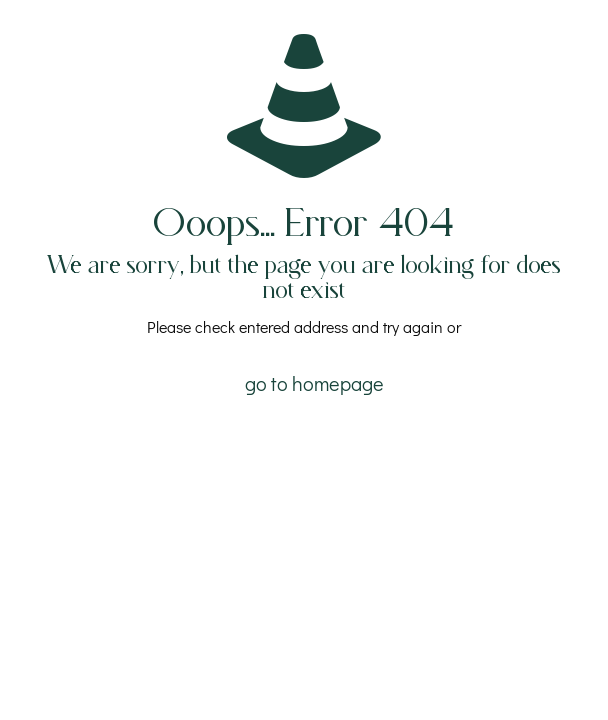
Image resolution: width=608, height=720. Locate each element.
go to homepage (314, 383)
